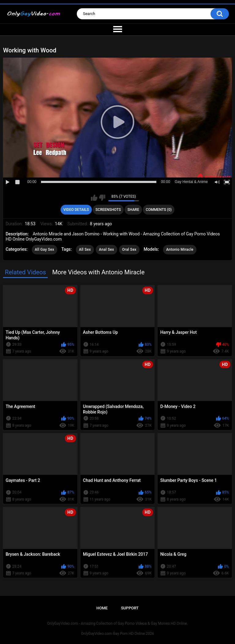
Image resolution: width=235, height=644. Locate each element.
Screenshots (108, 210)
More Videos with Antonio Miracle (99, 272)
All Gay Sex (45, 250)
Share (133, 210)
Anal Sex (106, 250)
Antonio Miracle (180, 250)
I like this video (94, 198)
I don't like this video (102, 198)
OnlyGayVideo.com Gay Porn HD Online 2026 (117, 634)
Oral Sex (129, 250)
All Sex (85, 250)
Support (130, 608)
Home (102, 608)
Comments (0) (159, 210)
